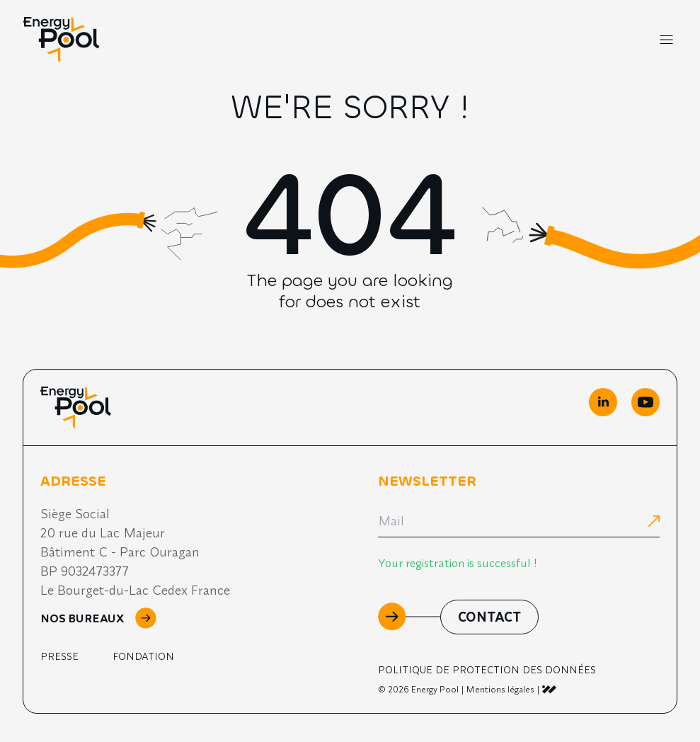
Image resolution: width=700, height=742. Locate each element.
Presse (59, 656)
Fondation (143, 656)
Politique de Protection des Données (487, 670)
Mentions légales (500, 689)
